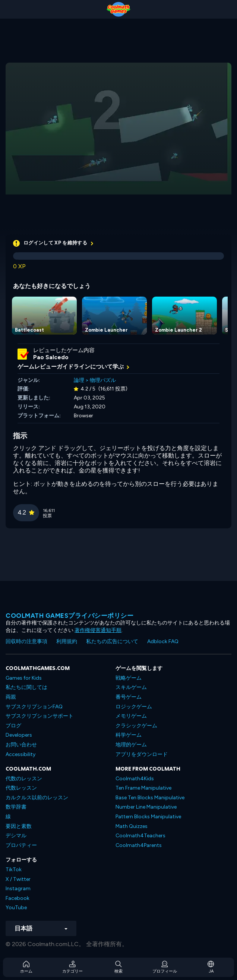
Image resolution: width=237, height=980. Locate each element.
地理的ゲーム (131, 745)
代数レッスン (21, 788)
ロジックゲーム (134, 707)
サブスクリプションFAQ (34, 707)
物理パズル (103, 380)
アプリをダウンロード (142, 754)
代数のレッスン (24, 779)
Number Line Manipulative (146, 807)
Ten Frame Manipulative (143, 788)
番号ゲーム (129, 697)
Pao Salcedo (51, 357)
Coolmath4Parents (139, 845)
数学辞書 (16, 807)
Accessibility (20, 754)
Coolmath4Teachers (140, 836)
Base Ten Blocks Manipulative (150, 798)
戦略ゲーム (129, 678)
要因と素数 (19, 826)
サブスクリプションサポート (39, 716)
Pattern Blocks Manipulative (148, 817)
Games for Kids (24, 678)
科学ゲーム (129, 735)
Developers (19, 735)
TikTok (14, 870)
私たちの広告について (112, 641)
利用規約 (67, 641)
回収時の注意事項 (26, 641)
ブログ (13, 726)
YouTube (16, 908)
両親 (11, 697)
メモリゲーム (131, 716)
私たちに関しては (26, 687)
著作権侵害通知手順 (98, 630)
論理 (79, 380)
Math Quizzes (132, 826)
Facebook (18, 898)
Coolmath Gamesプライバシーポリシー (69, 616)
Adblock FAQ (163, 641)
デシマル (16, 836)
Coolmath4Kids (135, 779)
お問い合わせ (21, 745)
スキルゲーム (131, 687)
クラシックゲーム (136, 726)
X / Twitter (18, 879)
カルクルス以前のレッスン (37, 798)
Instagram (18, 889)
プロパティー (21, 845)
